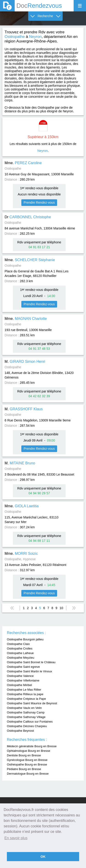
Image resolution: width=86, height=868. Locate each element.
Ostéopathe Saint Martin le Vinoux (29, 671)
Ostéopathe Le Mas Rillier (24, 690)
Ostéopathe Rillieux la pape (25, 694)
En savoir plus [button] (16, 838)
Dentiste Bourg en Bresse (24, 755)
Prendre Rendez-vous (39, 203)
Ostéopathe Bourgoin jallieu (25, 639)
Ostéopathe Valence (20, 676)
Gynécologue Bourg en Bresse (27, 760)
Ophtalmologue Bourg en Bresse (29, 751)
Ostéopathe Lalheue (20, 653)
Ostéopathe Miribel (19, 685)
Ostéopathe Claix (18, 644)
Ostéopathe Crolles (20, 648)
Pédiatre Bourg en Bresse (24, 769)
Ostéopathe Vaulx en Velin (24, 708)
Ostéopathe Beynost (20, 731)
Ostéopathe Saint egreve (23, 667)
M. (25, 362)
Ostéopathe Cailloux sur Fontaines (30, 722)
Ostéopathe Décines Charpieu (27, 726)
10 (61, 608)
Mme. (23, 163)
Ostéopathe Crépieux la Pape (26, 699)
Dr (28, 217)
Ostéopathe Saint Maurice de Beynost (32, 703)
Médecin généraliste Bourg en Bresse (32, 746)
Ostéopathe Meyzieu (21, 658)
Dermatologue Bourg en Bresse (28, 774)
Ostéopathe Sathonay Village (26, 717)
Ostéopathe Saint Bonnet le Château (31, 662)
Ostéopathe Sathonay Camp (26, 712)
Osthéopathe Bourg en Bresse (27, 764)
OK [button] (43, 857)
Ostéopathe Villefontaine (23, 680)
